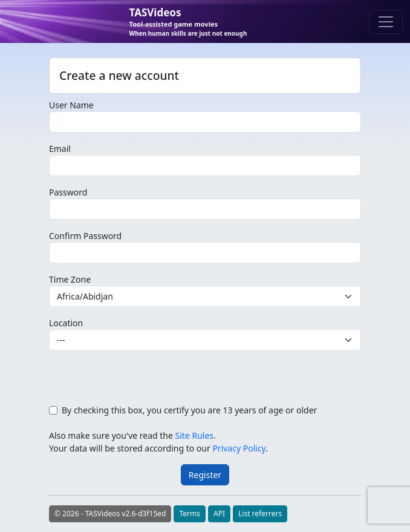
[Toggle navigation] (386, 22)
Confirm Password (85, 236)
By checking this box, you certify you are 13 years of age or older (189, 410)
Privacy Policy (239, 448)
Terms (190, 514)
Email (60, 149)
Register (205, 475)
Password (68, 192)
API (219, 514)
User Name (71, 105)
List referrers (260, 514)
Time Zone (70, 279)
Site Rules (194, 435)
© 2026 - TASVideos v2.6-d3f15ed (110, 514)
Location (66, 323)
